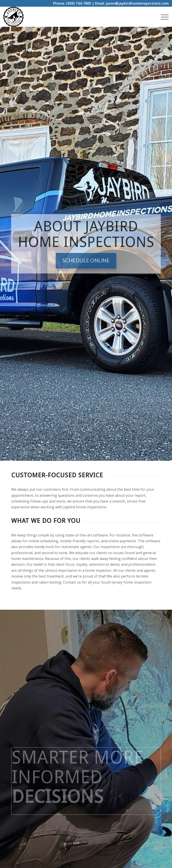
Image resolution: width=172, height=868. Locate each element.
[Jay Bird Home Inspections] (13, 17)
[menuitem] (162, 17)
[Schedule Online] (86, 261)
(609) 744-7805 (79, 3)
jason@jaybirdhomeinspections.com (137, 3)
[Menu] (162, 17)
